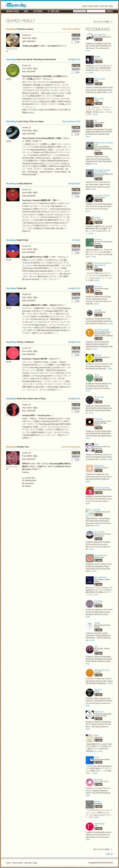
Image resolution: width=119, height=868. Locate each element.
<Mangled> (26, 263)
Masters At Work (100, 79)
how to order (93, 6)
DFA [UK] (76, 240)
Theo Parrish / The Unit (102, 195)
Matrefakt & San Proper (102, 670)
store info (104, 6)
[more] (88, 50)
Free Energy (98, 601)
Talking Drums (99, 466)
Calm (96, 647)
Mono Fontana (99, 99)
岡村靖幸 (97, 57)
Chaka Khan (98, 419)
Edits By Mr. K (99, 712)
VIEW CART (53, 11)
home (84, 6)
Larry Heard (98, 287)
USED (26, 11)
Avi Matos (98, 510)
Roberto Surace (99, 824)
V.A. (96, 121)
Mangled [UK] (74, 59)
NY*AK (97, 375)
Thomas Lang (99, 397)
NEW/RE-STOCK (13, 11)
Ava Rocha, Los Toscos (102, 488)
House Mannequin (100, 35)
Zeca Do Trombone (101, 555)
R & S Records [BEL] (71, 29)
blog (111, 6)
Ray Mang (11, 29)
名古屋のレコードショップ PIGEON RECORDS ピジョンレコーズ (16, 5)
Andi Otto (97, 802)
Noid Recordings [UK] (71, 447)
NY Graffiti (98, 310)
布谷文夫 (97, 217)
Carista (97, 757)
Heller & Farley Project (102, 330)
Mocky (96, 735)
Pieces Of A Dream (101, 577)
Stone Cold (98, 690)
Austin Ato (98, 355)
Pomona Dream (99, 532)
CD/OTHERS (38, 11)
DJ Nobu (97, 623)
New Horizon (99, 780)
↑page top (109, 854)
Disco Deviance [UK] (71, 121)
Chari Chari (98, 240)
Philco (96, 444)
